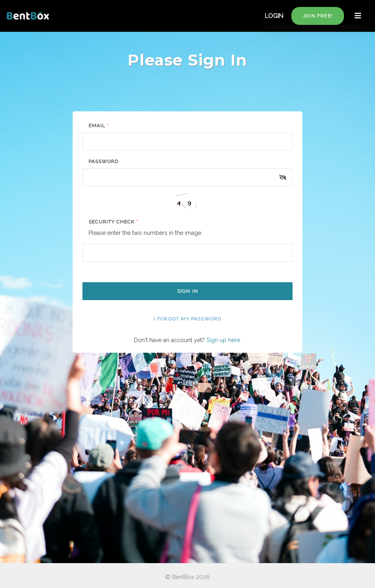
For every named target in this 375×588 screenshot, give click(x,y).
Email (99, 126)
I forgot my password (188, 319)
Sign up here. (224, 340)
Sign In (187, 291)
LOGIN (274, 16)
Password (103, 161)
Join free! (318, 16)
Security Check (113, 222)
